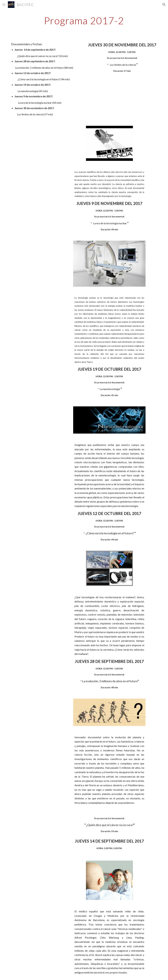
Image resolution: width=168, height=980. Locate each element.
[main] (84, 20)
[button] (4, 5)
